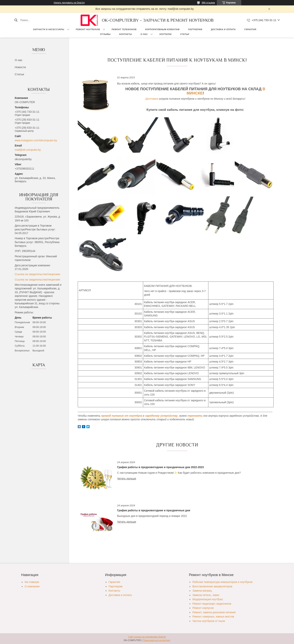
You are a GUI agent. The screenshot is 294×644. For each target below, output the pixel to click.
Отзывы (105, 34)
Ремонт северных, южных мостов (213, 617)
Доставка (152, 99)
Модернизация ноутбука (208, 599)
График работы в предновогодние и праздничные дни (154, 510)
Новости (20, 67)
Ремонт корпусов (203, 608)
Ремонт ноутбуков (88, 29)
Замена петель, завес (206, 595)
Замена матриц (202, 591)
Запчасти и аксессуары (48, 29)
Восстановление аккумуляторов (212, 586)
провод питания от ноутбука (122, 416)
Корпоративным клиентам (162, 29)
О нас (144, 34)
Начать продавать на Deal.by (69, 3)
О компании (32, 586)
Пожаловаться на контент (157, 640)
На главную (32, 582)
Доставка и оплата (223, 29)
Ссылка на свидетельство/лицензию (37, 274)
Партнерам (195, 29)
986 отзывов (208, 3)
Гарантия (250, 29)
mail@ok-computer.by (28, 150)
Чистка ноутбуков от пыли (209, 621)
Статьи (185, 34)
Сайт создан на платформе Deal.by (147, 637)
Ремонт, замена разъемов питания (214, 612)
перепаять (195, 416)
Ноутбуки (165, 34)
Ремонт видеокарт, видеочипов (212, 604)
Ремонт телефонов (124, 29)
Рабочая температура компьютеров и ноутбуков (222, 582)
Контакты (126, 34)
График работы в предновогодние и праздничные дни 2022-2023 (161, 467)
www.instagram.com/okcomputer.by (36, 140)
